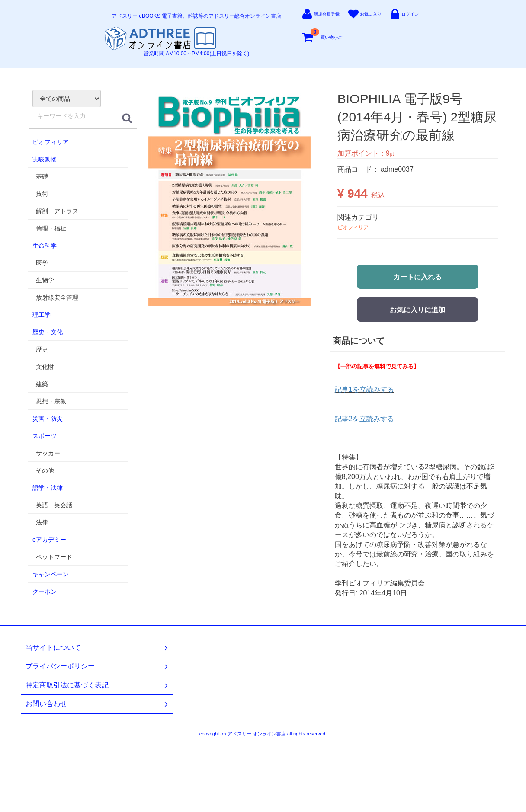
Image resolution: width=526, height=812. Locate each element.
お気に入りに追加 (417, 310)
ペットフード (54, 557)
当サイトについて (98, 648)
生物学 (45, 280)
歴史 (42, 349)
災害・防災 (48, 419)
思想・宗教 (51, 401)
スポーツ (45, 436)
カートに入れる (417, 277)
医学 (42, 263)
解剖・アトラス (57, 211)
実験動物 (45, 159)
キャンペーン (51, 574)
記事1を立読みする (364, 389)
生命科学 (45, 246)
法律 (42, 522)
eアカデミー (49, 540)
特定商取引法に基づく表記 (98, 685)
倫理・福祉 (51, 228)
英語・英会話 (54, 505)
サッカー (48, 453)
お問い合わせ (98, 704)
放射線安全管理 (57, 297)
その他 (45, 470)
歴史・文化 (48, 332)
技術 (42, 194)
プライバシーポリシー (98, 666)
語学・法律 (48, 488)
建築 (42, 384)
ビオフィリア (51, 142)
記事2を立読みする (364, 419)
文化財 (45, 367)
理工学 (42, 315)
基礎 (42, 176)
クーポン (45, 591)
